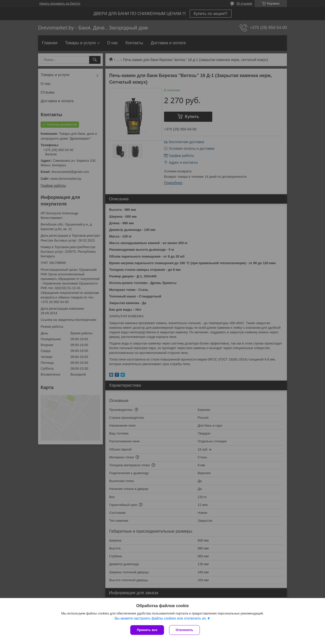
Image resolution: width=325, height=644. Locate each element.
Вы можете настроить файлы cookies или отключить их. (161, 618)
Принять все (147, 630)
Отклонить (184, 630)
